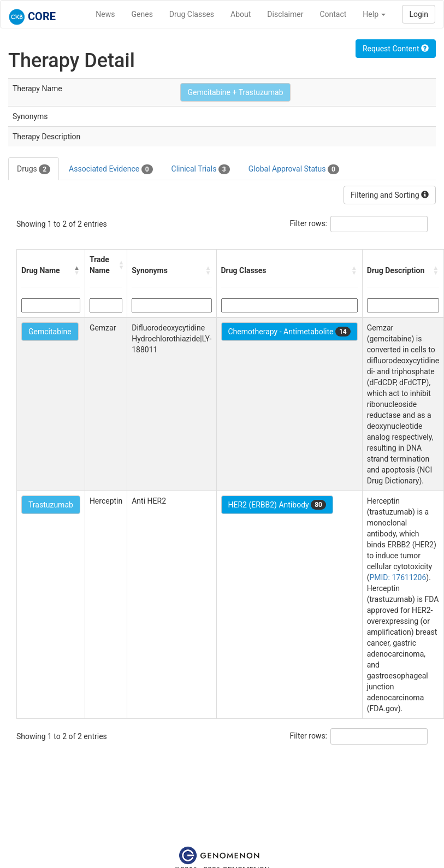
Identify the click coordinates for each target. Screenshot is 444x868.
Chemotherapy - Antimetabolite (289, 332)
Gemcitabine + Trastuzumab (235, 92)
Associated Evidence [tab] (111, 169)
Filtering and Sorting (390, 195)
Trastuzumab (51, 505)
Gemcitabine (50, 332)
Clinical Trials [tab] (201, 169)
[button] (77, 270)
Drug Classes (192, 14)
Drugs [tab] (34, 169)
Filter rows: (309, 223)
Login (419, 14)
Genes (142, 14)
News (105, 14)
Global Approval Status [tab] (294, 169)
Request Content (396, 49)
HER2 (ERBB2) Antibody (277, 505)
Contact (333, 14)
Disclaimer (285, 14)
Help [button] (374, 14)
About (241, 14)
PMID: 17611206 (398, 577)
